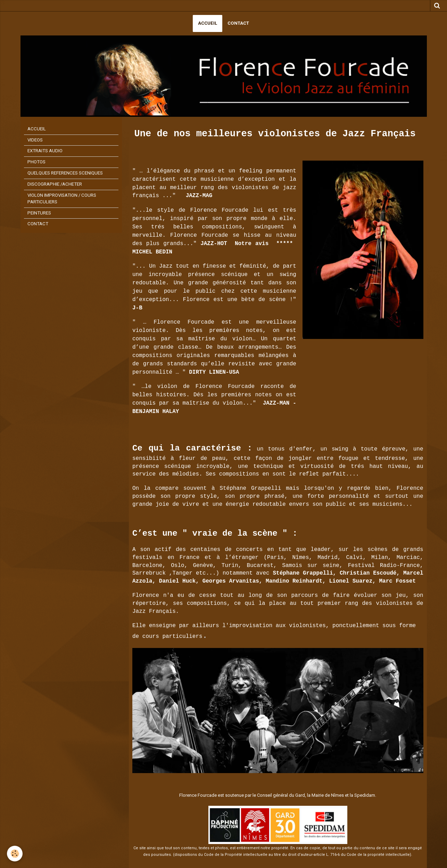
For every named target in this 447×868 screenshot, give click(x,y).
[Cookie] (15, 854)
